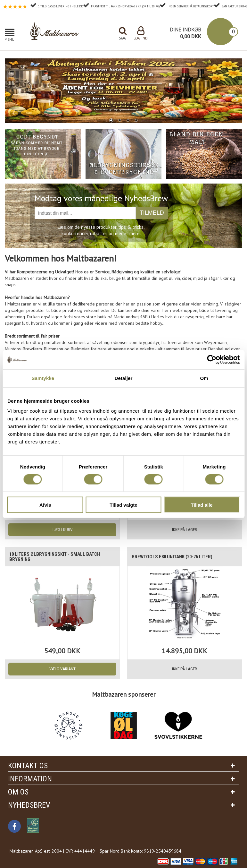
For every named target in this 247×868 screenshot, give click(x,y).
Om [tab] (204, 378)
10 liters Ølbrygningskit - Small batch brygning (56, 557)
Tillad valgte (123, 505)
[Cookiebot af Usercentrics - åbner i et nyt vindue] (212, 359)
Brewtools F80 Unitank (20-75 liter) (174, 557)
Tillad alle (202, 505)
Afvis (45, 505)
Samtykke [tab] (43, 378)
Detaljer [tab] (124, 378)
